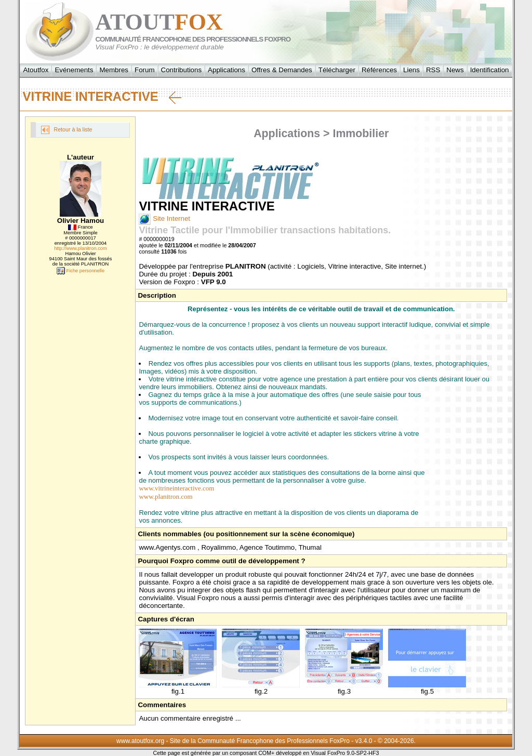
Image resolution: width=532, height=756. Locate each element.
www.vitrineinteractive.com (176, 488)
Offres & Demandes (282, 70)
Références (379, 70)
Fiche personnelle (81, 271)
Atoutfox (36, 70)
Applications (227, 70)
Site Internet (164, 218)
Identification (490, 70)
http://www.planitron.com (81, 248)
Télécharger (337, 70)
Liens (411, 70)
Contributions (182, 70)
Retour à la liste (66, 130)
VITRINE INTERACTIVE (102, 97)
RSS (433, 70)
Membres (114, 70)
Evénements (74, 70)
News (455, 70)
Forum (145, 70)
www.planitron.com (165, 496)
